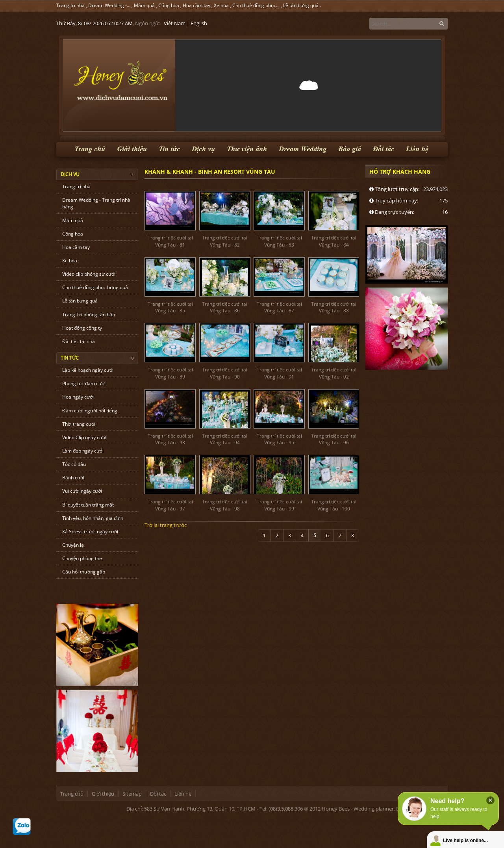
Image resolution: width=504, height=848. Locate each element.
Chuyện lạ (73, 545)
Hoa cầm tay (196, 5)
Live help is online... (465, 841)
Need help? (447, 801)
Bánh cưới (73, 478)
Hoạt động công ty (82, 328)
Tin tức (169, 149)
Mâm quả (144, 5)
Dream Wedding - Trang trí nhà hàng (96, 203)
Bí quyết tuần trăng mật (88, 505)
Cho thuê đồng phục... (256, 5)
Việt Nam (175, 23)
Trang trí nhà (70, 5)
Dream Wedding (303, 149)
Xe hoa (221, 5)
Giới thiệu (132, 149)
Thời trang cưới (79, 424)
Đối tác (384, 149)
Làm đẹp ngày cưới (83, 451)
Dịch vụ (203, 149)
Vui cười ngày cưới (82, 491)
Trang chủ (90, 149)
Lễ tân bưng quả (301, 5)
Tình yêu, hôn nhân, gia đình (93, 518)
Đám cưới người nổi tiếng (90, 411)
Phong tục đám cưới (84, 383)
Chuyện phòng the (82, 558)
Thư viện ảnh (247, 149)
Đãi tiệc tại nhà (79, 341)
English (199, 23)
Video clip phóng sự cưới (89, 274)
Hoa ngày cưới (78, 397)
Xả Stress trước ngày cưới (90, 532)
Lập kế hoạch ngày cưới (88, 370)
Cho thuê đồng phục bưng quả (95, 287)
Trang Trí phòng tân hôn (89, 315)
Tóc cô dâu (74, 464)
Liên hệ (417, 149)
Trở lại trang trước (166, 525)
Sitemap (132, 794)
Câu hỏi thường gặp (84, 572)
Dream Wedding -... (109, 5)
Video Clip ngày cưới (84, 437)
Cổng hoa (169, 5)
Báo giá (350, 149)
